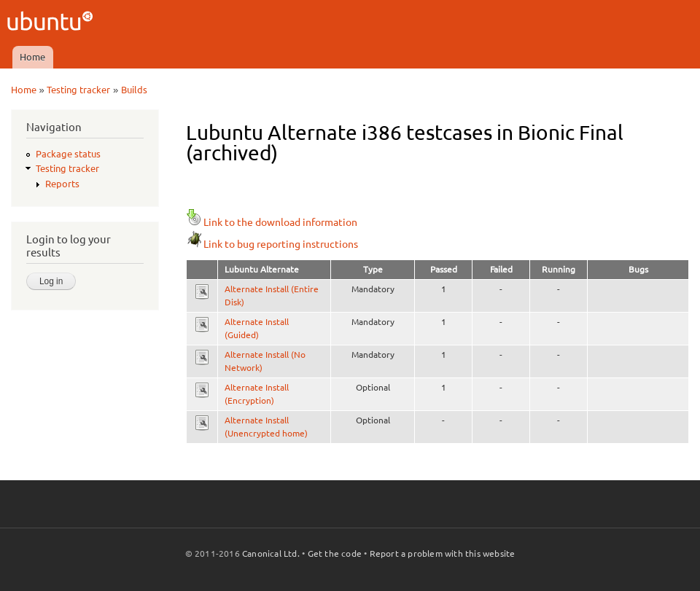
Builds (134, 90)
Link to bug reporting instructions (272, 244)
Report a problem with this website (443, 553)
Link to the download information (272, 222)
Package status (68, 154)
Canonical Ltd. (271, 553)
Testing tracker (78, 90)
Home (32, 57)
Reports (62, 184)
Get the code (335, 553)
